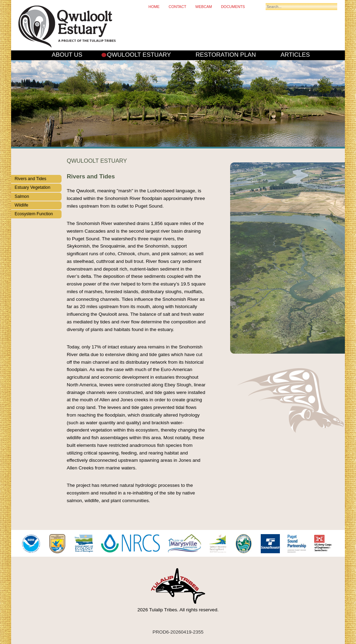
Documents (233, 7)
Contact (177, 7)
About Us (67, 55)
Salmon (22, 196)
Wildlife (21, 205)
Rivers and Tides (30, 179)
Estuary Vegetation (33, 187)
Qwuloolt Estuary (139, 55)
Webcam (204, 7)
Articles (295, 55)
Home (154, 7)
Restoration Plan (226, 55)
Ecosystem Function (34, 214)
